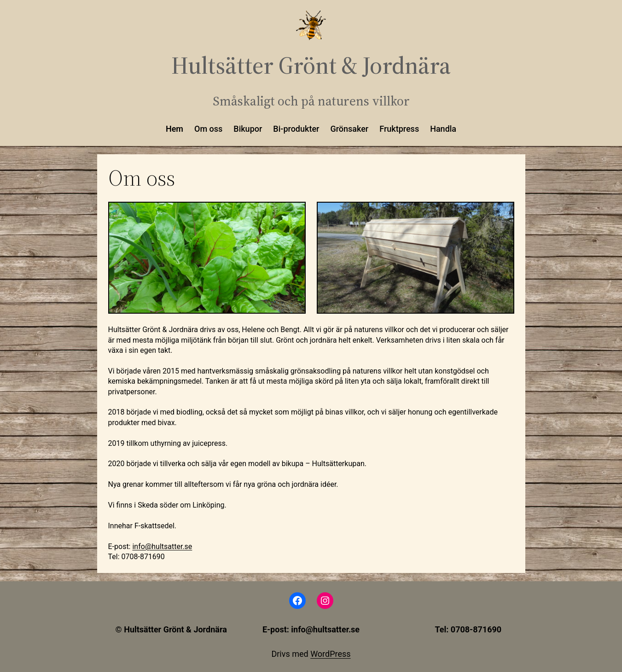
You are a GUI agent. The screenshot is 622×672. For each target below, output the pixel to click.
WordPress (330, 654)
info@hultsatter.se (162, 546)
